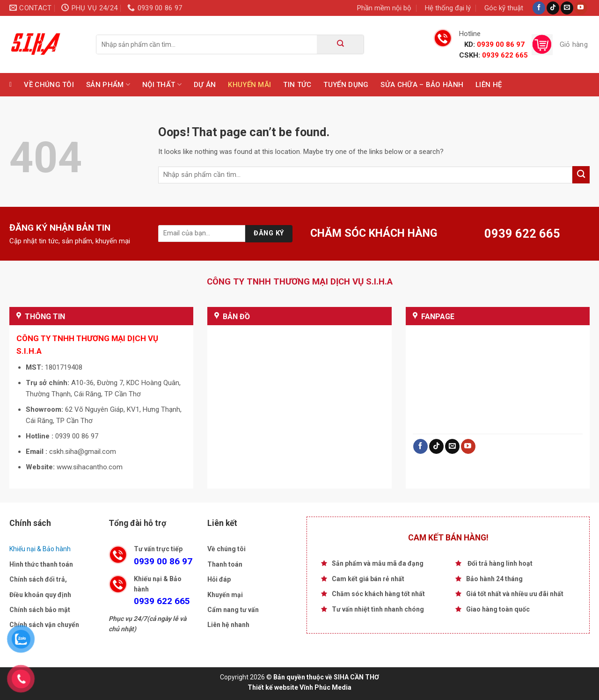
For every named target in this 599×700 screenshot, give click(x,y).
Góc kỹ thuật (504, 8)
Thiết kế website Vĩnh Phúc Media (299, 687)
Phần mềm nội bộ (384, 8)
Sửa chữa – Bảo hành (422, 85)
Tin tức (297, 85)
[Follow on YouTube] (581, 8)
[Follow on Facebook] (539, 8)
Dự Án (205, 85)
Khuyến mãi (249, 85)
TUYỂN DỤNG (346, 85)
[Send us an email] (567, 8)
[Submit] (340, 44)
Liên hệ (489, 85)
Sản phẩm (108, 84)
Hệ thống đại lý (448, 8)
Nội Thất (162, 84)
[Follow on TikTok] (553, 8)
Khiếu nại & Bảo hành (40, 549)
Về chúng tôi (49, 85)
